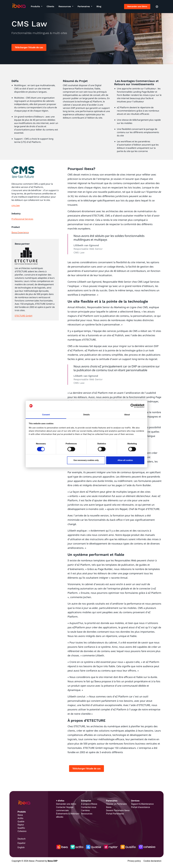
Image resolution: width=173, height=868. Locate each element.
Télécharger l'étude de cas (29, 47)
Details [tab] (86, 415)
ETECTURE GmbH (24, 316)
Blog (99, 6)
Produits (36, 6)
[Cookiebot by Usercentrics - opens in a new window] (133, 406)
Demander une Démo (137, 6)
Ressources (65, 6)
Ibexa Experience (20, 232)
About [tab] (127, 415)
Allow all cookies (125, 460)
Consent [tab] (46, 415)
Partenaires (84, 6)
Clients (50, 6)
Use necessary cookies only (86, 460)
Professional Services (22, 219)
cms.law (16, 205)
